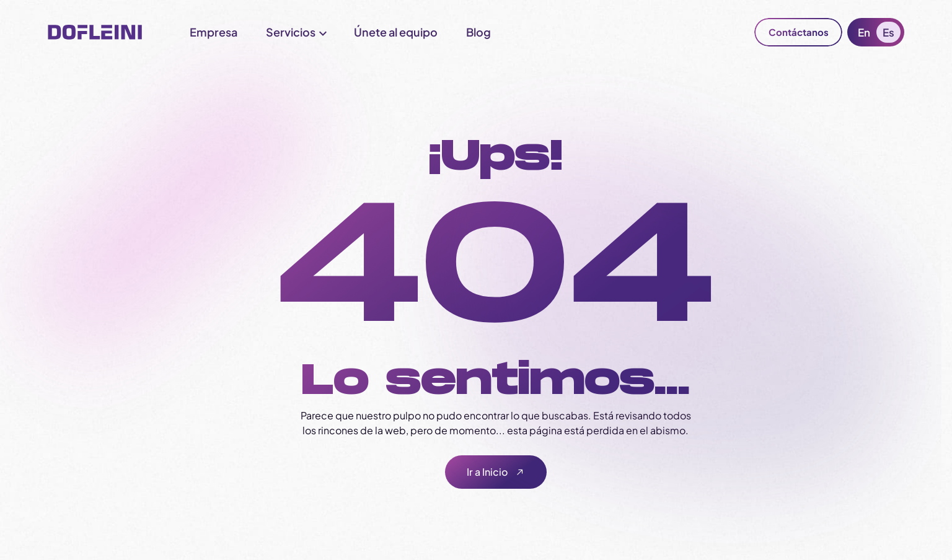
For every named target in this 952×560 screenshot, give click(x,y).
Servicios (291, 32)
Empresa (214, 32)
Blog (478, 32)
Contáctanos (799, 32)
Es (888, 32)
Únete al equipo (396, 32)
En (864, 32)
